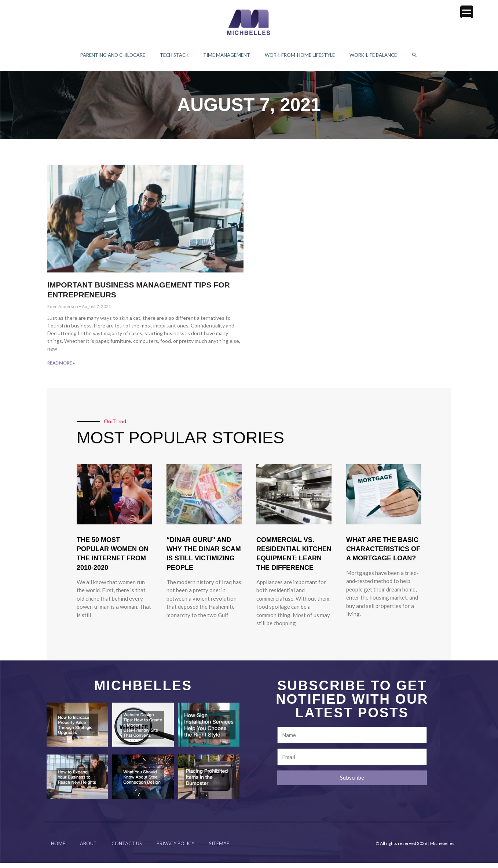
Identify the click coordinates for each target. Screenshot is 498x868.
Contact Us (127, 849)
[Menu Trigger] (467, 12)
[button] (415, 58)
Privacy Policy (175, 849)
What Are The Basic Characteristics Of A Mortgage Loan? (383, 554)
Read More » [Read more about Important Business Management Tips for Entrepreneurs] (61, 368)
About (88, 849)
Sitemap (219, 849)
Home (58, 849)
